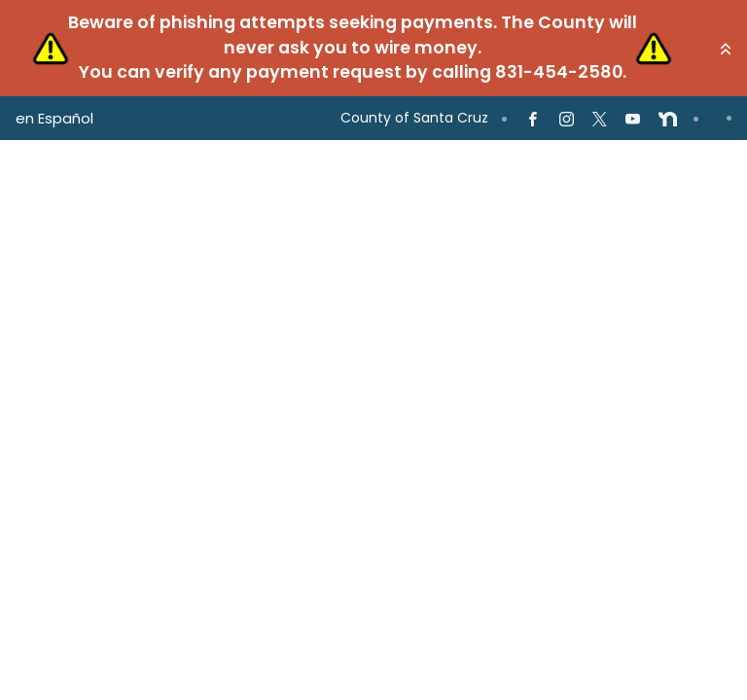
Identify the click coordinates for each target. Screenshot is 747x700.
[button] (726, 49)
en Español (54, 118)
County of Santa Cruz (414, 118)
